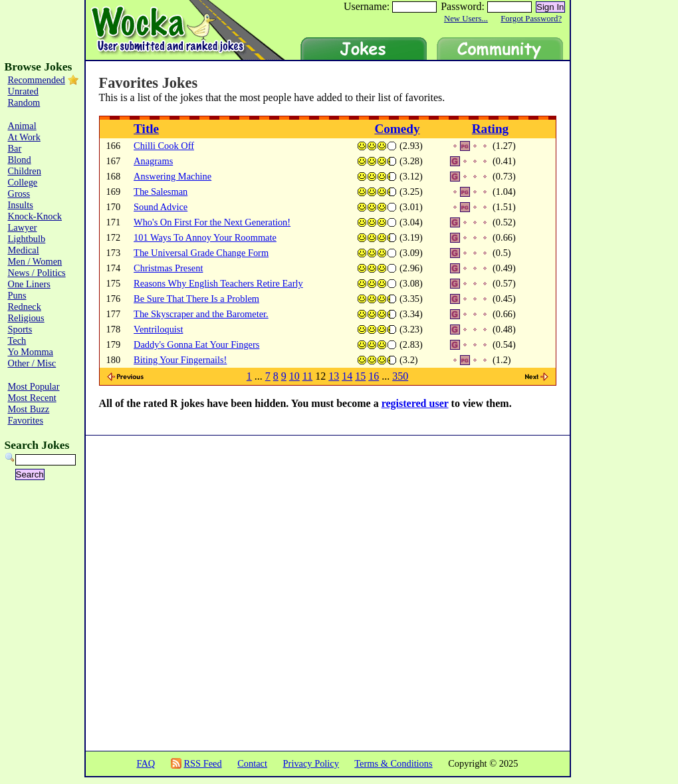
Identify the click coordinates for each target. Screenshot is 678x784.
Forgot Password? (531, 19)
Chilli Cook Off (164, 146)
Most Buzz (29, 409)
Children (25, 171)
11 (307, 376)
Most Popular (34, 386)
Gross (19, 194)
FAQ (146, 763)
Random (24, 102)
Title (146, 129)
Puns (17, 295)
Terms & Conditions (393, 763)
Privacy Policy (311, 763)
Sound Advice (161, 207)
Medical (24, 250)
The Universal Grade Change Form (201, 253)
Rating (490, 129)
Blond (20, 160)
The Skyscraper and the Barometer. (201, 314)
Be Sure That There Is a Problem (196, 299)
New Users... (466, 19)
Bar (15, 148)
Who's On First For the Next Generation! (212, 222)
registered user (415, 403)
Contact (252, 763)
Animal (22, 126)
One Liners (29, 284)
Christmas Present (168, 268)
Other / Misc (32, 363)
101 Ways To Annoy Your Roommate (205, 237)
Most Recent (32, 398)
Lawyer (23, 227)
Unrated (23, 91)
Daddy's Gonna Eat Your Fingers (196, 344)
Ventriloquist (158, 329)
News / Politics (37, 273)
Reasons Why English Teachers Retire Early (218, 283)
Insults (21, 205)
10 (294, 376)
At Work (24, 137)
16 (374, 376)
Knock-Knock (35, 216)
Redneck (25, 307)
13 (334, 376)
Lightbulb (27, 239)
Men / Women (35, 261)
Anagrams (153, 161)
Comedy (397, 129)
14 (347, 376)
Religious (26, 318)
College (23, 182)
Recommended (37, 80)
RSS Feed (202, 763)
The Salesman (161, 192)
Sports (20, 329)
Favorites (26, 420)
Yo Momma (31, 352)
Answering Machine (172, 176)
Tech (17, 340)
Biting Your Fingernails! (180, 360)
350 (400, 376)
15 (360, 376)
